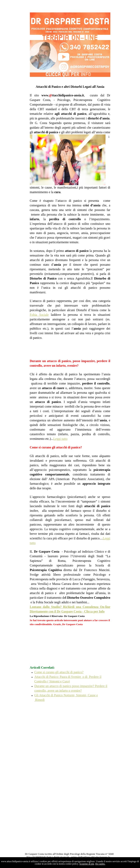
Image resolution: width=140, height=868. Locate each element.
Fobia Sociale (39, 315)
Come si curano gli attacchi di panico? (59, 672)
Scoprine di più (87, 864)
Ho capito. (100, 864)
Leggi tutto (60, 439)
